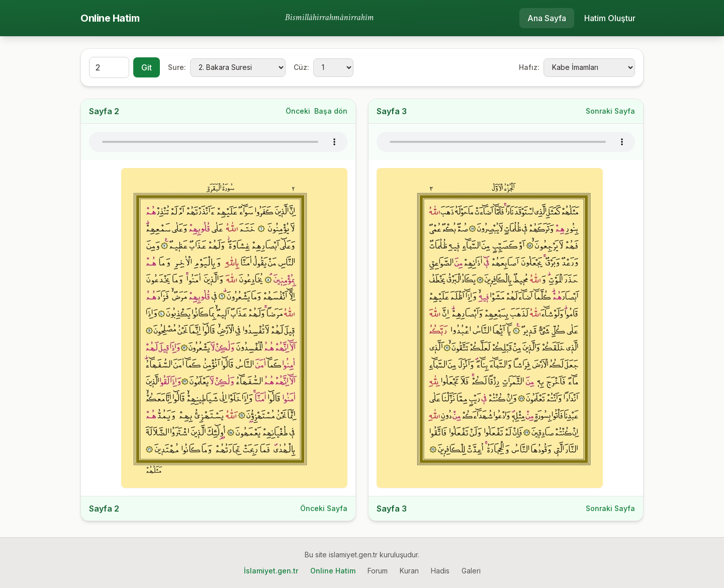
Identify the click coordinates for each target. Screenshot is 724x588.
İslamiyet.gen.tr (271, 571)
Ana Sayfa (547, 18)
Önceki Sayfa (324, 508)
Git (147, 67)
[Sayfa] (109, 67)
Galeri (471, 571)
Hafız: (529, 67)
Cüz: (301, 67)
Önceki (298, 111)
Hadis (440, 571)
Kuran (409, 571)
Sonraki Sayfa (610, 111)
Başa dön (331, 111)
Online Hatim (110, 18)
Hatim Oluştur (610, 18)
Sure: (177, 67)
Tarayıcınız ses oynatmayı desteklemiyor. (218, 142)
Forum (378, 571)
